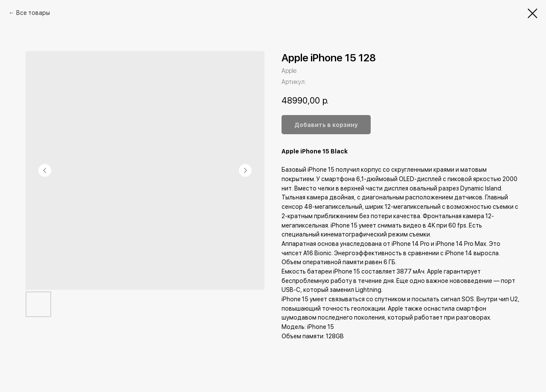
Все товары (33, 13)
